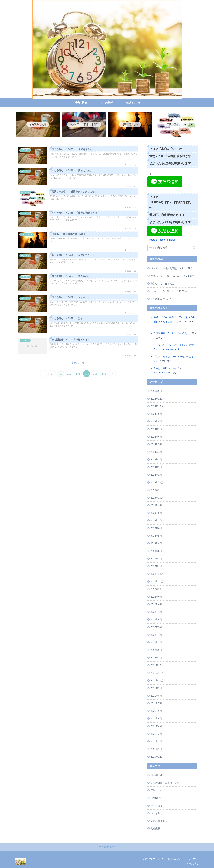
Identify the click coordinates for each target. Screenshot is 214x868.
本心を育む (156, 813)
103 (78, 374)
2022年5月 (156, 627)
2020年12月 (157, 757)
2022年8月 (156, 604)
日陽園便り (156, 798)
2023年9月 (156, 505)
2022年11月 (157, 581)
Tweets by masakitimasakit (162, 240)
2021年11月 (157, 673)
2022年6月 (156, 619)
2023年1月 (156, 566)
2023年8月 (156, 513)
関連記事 (155, 828)
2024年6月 (156, 437)
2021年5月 (156, 718)
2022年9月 (156, 597)
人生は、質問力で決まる (166, 368)
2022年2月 (156, 650)
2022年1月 (156, 658)
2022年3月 (156, 642)
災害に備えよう (159, 821)
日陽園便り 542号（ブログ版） (171, 333)
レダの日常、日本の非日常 (165, 783)
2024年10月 (157, 406)
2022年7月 (156, 612)
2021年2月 (156, 741)
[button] (194, 248)
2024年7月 (156, 429)
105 (95, 374)
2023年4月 (156, 543)
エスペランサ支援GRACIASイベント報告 (173, 276)
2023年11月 (157, 490)
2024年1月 (156, 475)
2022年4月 (156, 635)
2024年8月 (156, 421)
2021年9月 (156, 688)
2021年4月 (156, 726)
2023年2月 (156, 559)
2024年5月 (156, 444)
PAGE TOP (107, 847)
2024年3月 (156, 460)
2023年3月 (156, 551)
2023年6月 (156, 528)
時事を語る (156, 806)
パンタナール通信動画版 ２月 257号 (172, 268)
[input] (172, 248)
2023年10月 (157, 498)
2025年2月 (156, 391)
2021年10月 (157, 681)
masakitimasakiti (171, 349)
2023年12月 (157, 482)
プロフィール (191, 859)
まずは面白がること (161, 299)
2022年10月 (157, 589)
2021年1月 (156, 749)
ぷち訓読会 (156, 775)
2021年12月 (157, 665)
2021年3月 (156, 734)
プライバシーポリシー (153, 859)
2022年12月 (157, 574)
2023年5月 (156, 536)
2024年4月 (156, 452)
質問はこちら (174, 859)
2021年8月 (156, 696)
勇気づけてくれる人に (162, 284)
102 (69, 374)
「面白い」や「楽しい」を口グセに (170, 291)
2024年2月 (156, 467)
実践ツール (156, 790)
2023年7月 (156, 520)
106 (104, 374)
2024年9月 (156, 414)
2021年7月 (156, 703)
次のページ (78, 363)
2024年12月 (157, 399)
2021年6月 (156, 711)
